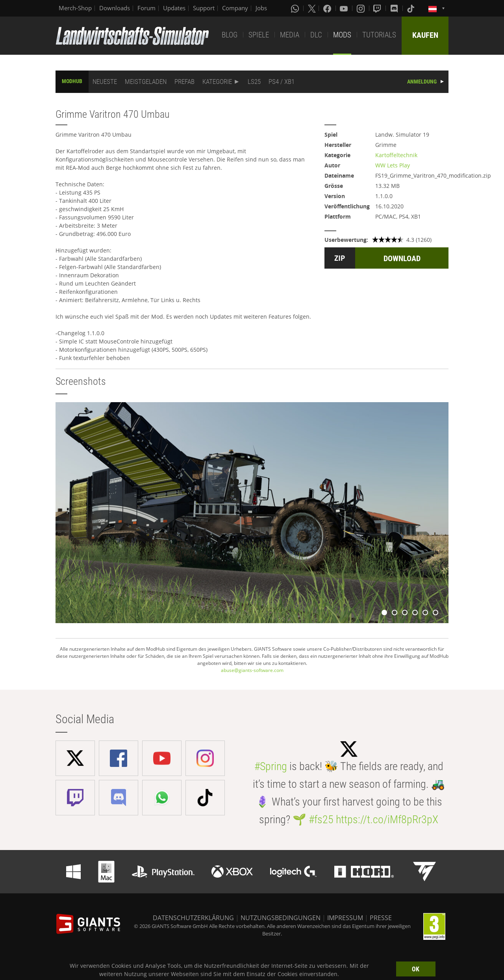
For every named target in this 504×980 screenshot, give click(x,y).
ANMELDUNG (422, 82)
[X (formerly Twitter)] (312, 8)
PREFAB (184, 82)
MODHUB (72, 81)
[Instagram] (361, 8)
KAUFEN (425, 35)
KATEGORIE (217, 82)
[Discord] (395, 8)
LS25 (254, 82)
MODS (342, 35)
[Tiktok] (411, 8)
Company (235, 8)
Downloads (115, 8)
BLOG (230, 35)
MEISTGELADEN (146, 82)
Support (204, 8)
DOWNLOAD (402, 258)
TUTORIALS (379, 35)
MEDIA (290, 35)
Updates (174, 8)
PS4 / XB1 (282, 82)
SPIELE (259, 35)
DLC (316, 35)
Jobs (261, 8)
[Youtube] (345, 8)
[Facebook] (328, 8)
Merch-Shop (75, 8)
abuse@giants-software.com (252, 670)
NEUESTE (105, 82)
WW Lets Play (393, 165)
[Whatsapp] (296, 8)
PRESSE (381, 918)
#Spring (271, 766)
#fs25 (321, 819)
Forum (146, 8)
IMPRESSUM (345, 918)
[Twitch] (378, 8)
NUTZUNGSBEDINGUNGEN (281, 918)
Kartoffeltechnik (396, 155)
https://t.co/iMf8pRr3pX (387, 819)
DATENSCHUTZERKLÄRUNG (193, 918)
